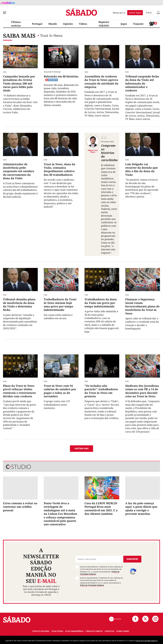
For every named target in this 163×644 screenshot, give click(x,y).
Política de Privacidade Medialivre (92, 585)
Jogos (124, 24)
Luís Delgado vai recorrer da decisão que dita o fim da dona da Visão (141, 169)
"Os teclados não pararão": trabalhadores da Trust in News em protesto (101, 391)
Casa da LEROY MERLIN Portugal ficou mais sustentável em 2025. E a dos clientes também (101, 508)
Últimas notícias (16, 24)
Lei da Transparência (74, 631)
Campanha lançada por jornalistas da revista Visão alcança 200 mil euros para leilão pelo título (19, 83)
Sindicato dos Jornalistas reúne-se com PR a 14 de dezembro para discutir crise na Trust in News (142, 391)
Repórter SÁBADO (104, 24)
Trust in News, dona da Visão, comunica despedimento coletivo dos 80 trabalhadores (59, 169)
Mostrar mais (81, 449)
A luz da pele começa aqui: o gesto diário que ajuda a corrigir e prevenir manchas (141, 508)
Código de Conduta (94, 631)
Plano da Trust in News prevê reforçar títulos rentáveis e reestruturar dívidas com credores (19, 391)
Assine (135, 13)
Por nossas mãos (107, 141)
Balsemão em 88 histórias (61, 76)
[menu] (5, 13)
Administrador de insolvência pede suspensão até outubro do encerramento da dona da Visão (19, 171)
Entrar (149, 13)
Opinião (68, 24)
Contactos (109, 631)
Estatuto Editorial (41, 631)
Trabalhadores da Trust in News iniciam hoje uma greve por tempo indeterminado (60, 305)
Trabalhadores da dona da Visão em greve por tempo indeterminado (101, 303)
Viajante (138, 24)
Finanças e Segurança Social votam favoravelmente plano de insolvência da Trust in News (142, 306)
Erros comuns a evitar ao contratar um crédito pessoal (20, 507)
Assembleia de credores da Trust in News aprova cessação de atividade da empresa (101, 82)
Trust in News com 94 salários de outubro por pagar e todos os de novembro (60, 391)
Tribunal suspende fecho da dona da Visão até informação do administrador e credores (142, 83)
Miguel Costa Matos (93, 151)
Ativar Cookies (123, 631)
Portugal (37, 24)
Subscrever (132, 559)
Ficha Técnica (57, 631)
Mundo (53, 24)
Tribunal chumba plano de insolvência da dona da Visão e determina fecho (19, 305)
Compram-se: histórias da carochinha (109, 153)
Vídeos (83, 24)
